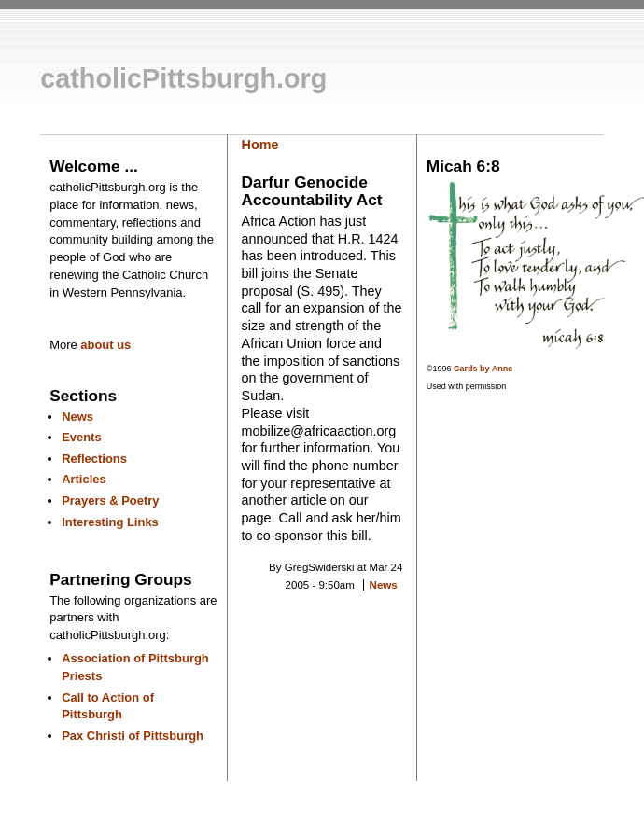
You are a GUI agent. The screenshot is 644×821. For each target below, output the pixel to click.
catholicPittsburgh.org (183, 78)
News (77, 417)
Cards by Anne (483, 369)
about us (105, 345)
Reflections (94, 459)
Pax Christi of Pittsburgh (133, 736)
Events (81, 437)
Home (260, 145)
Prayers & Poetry (110, 501)
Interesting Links (110, 522)
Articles (84, 479)
